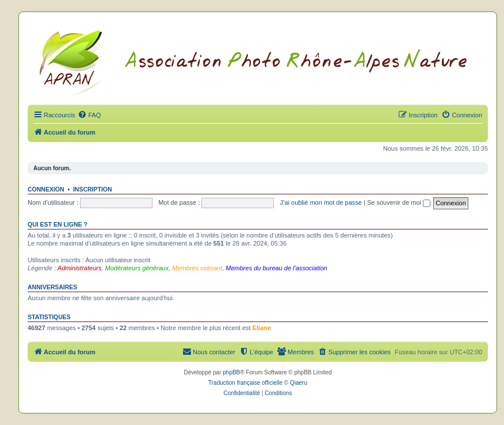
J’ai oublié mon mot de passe (320, 202)
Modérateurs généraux (137, 268)
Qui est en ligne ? (58, 224)
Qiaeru (299, 383)
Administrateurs (79, 268)
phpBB (231, 372)
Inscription (93, 189)
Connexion (46, 189)
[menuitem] (89, 115)
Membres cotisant (197, 268)
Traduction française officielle (245, 383)
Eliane (262, 328)
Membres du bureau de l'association (276, 268)
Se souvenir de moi (399, 202)
